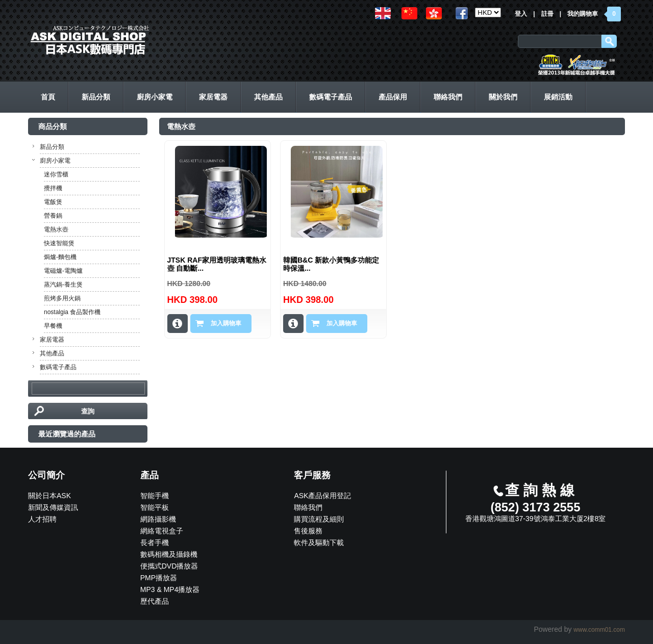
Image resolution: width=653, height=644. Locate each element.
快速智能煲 (59, 243)
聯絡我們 (308, 507)
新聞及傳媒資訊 (53, 507)
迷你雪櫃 (56, 174)
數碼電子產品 (58, 367)
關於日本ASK (49, 496)
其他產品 (52, 353)
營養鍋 (53, 216)
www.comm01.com (599, 630)
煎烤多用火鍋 (62, 298)
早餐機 (53, 326)
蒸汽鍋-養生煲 (63, 285)
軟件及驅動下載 (319, 543)
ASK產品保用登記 (322, 496)
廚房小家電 (55, 161)
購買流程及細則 (319, 519)
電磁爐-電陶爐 (63, 271)
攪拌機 (53, 188)
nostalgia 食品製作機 (72, 312)
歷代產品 (155, 601)
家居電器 (52, 340)
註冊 (547, 14)
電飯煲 (53, 202)
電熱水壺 (56, 229)
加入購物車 (226, 323)
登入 (521, 14)
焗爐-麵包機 (60, 257)
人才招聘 (42, 519)
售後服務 (308, 531)
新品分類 (52, 147)
